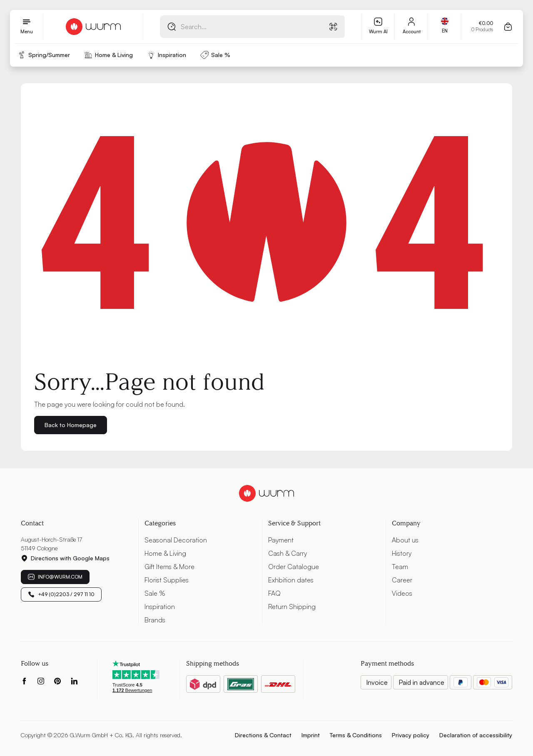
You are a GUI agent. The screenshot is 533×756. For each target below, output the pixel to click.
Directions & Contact (263, 735)
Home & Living (165, 553)
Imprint (311, 735)
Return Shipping (292, 607)
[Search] (172, 27)
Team (400, 567)
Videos (402, 593)
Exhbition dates (291, 580)
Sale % (155, 593)
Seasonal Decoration (176, 540)
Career (402, 580)
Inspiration (160, 607)
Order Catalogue (294, 567)
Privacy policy (411, 735)
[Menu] (27, 27)
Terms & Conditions (356, 735)
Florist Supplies (167, 580)
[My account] (411, 27)
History (402, 553)
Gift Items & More (169, 567)
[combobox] (242, 27)
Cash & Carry (288, 553)
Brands (155, 620)
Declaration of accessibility (476, 735)
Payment (281, 540)
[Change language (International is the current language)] (445, 27)
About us (405, 540)
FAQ (274, 593)
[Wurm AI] (378, 27)
